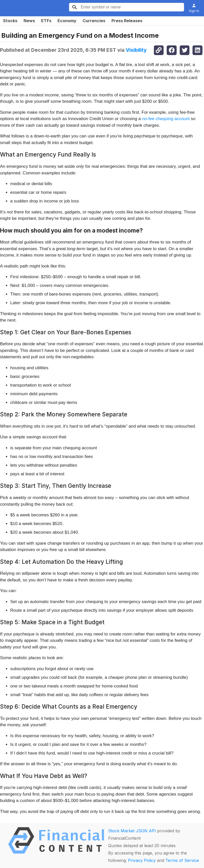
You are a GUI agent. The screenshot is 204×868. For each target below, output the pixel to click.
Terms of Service (182, 860)
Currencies (94, 21)
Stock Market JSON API (132, 831)
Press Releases (127, 21)
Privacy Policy (142, 860)
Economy (67, 21)
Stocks (10, 21)
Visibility (136, 50)
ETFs (46, 21)
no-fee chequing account (166, 119)
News (29, 21)
